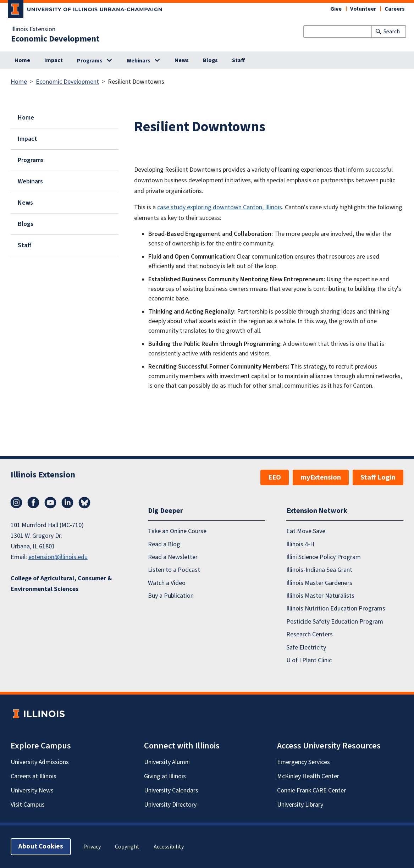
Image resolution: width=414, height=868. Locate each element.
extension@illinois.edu (58, 557)
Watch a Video (167, 583)
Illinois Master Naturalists (320, 596)
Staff (239, 60)
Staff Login (378, 477)
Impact (54, 60)
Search (392, 32)
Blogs (210, 60)
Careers (395, 9)
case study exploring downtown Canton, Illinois (220, 207)
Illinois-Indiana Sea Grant (319, 570)
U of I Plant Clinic (309, 660)
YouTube (50, 503)
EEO (275, 477)
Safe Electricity (306, 648)
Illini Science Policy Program (324, 557)
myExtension (321, 477)
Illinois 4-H (300, 544)
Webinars (139, 61)
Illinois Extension (33, 29)
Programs (90, 61)
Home (22, 60)
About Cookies (41, 847)
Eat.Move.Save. (307, 531)
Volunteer (363, 9)
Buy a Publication (171, 596)
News (182, 60)
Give (336, 9)
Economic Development (55, 39)
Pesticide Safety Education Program (335, 622)
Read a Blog (164, 544)
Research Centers (310, 634)
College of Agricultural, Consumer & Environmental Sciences (61, 584)
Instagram (16, 503)
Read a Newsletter (173, 557)
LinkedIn (67, 503)
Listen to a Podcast (174, 570)
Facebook (33, 503)
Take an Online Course (177, 531)
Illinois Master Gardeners (319, 583)
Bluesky (84, 503)
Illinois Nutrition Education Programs (336, 609)
